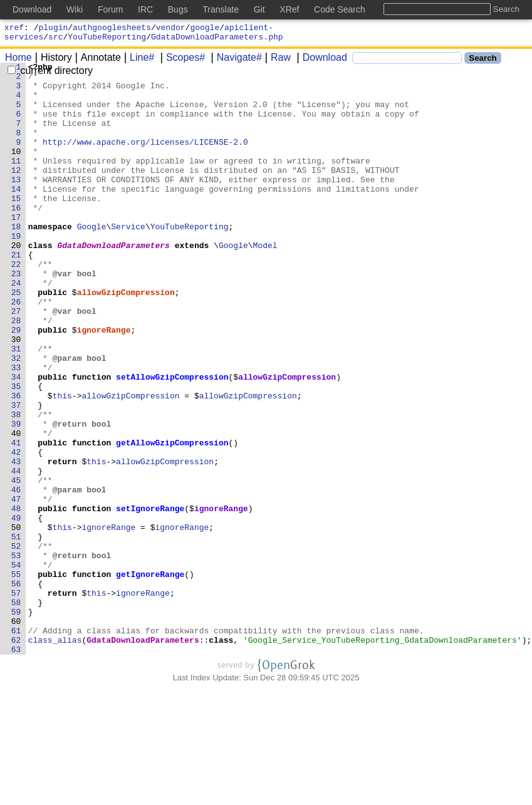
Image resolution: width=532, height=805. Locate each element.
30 (16, 395)
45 (16, 564)
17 (16, 249)
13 (16, 204)
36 (16, 463)
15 (16, 226)
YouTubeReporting (107, 40)
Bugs (178, 9)
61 (16, 745)
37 (16, 474)
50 (16, 621)
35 (16, 452)
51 (16, 632)
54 (16, 666)
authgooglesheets (112, 29)
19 (16, 271)
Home (18, 61)
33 (16, 429)
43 (16, 542)
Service (129, 260)
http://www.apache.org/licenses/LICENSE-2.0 (146, 158)
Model (265, 283)
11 (16, 181)
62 (16, 756)
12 (16, 192)
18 (16, 260)
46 (16, 576)
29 (16, 384)
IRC (145, 9)
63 (16, 767)
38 (16, 486)
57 (16, 700)
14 (16, 215)
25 (16, 339)
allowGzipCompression (126, 339)
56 (16, 688)
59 (16, 722)
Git (259, 9)
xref (14, 29)
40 (16, 508)
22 (16, 305)
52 (16, 643)
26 (16, 350)
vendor (171, 29)
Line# (138, 61)
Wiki (75, 9)
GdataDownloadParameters (114, 283)
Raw (276, 61)
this (62, 463)
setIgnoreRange (151, 598)
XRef (289, 9)
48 (16, 598)
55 (16, 677)
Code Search (340, 9)
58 (16, 711)
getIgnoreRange (151, 677)
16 (16, 237)
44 (16, 553)
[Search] (407, 62)
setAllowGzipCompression (173, 440)
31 (16, 407)
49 (16, 610)
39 (16, 497)
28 (16, 373)
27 (16, 361)
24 (16, 328)
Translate (221, 9)
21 (16, 294)
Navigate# (235, 61)
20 (16, 283)
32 (16, 418)
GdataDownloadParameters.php (217, 40)
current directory (50, 74)
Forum (110, 9)
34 (16, 440)
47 (16, 587)
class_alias (55, 756)
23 (16, 316)
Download (321, 61)
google (205, 29)
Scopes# (181, 61)
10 (16, 170)
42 (16, 531)
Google (92, 260)
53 (16, 655)
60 (16, 734)
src (55, 40)
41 (16, 519)
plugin (54, 29)
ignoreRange (104, 384)
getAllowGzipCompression (173, 519)
